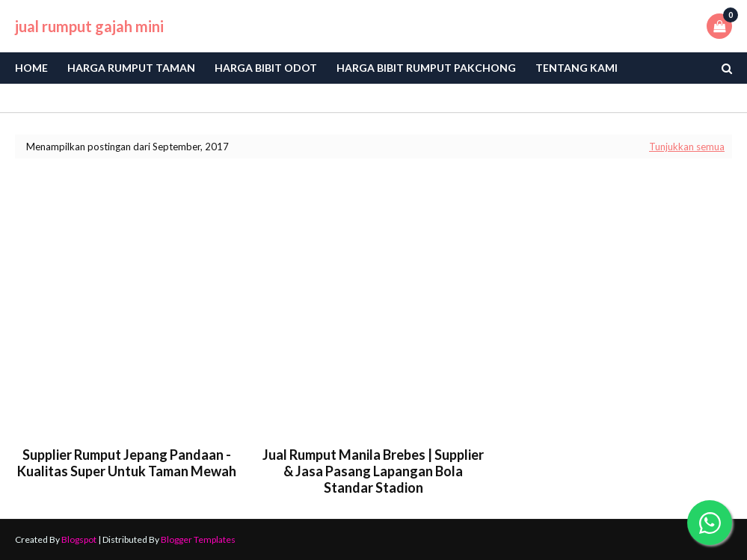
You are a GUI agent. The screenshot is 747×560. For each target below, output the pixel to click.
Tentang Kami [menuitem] (577, 68)
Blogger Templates (198, 539)
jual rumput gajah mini (89, 26)
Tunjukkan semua (687, 147)
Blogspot (79, 539)
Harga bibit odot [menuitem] (266, 68)
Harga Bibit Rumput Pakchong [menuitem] (426, 68)
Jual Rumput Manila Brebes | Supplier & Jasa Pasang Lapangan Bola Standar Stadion (373, 471)
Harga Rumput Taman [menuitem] (131, 68)
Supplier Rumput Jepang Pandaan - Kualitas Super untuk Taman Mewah (127, 463)
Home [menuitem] (31, 68)
